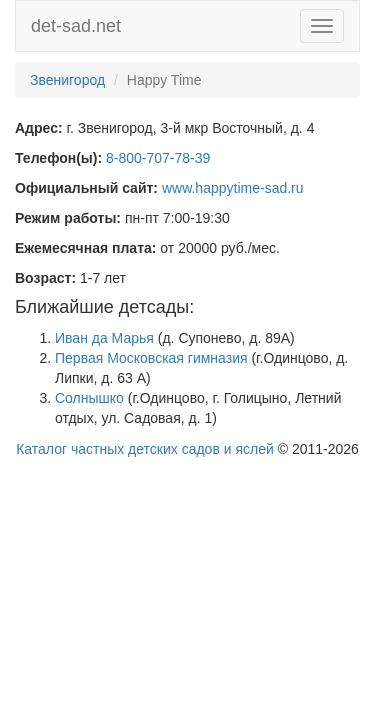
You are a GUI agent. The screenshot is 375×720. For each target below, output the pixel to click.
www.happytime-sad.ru (233, 188)
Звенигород (67, 80)
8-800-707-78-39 (158, 158)
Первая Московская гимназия (151, 358)
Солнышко (89, 398)
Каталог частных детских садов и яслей (145, 449)
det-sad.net (76, 26)
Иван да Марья (104, 338)
